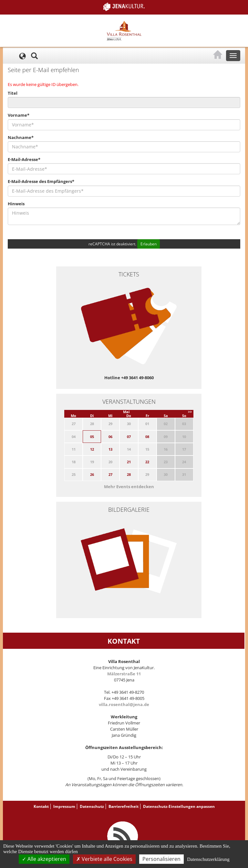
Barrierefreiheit (124, 806)
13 (110, 449)
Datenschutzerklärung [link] (208, 859)
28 (129, 474)
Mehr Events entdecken (129, 487)
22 (147, 462)
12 (92, 449)
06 (110, 437)
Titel (13, 93)
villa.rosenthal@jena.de (124, 704)
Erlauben (149, 244)
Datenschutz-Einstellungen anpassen (179, 806)
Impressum (64, 806)
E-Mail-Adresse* (24, 159)
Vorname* (19, 115)
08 (147, 437)
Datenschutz (92, 806)
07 (129, 437)
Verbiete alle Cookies (104, 859)
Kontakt (41, 806)
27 (110, 474)
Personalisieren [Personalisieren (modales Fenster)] (161, 859)
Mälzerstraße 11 (124, 674)
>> (190, 412)
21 (129, 462)
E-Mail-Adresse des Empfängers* (41, 181)
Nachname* (21, 137)
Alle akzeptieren (44, 859)
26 (92, 474)
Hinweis (16, 204)
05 (92, 437)
